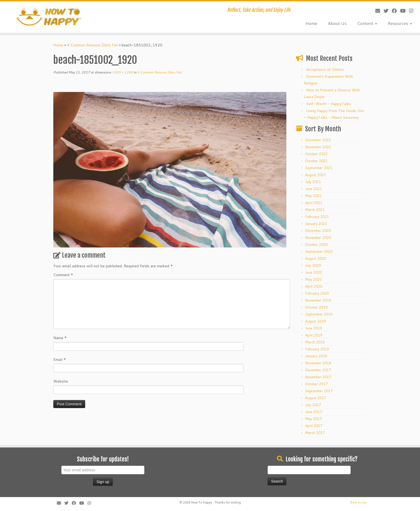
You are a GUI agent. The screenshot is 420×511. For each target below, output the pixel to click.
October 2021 (316, 161)
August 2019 (316, 321)
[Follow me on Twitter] (384, 11)
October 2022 (316, 154)
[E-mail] (376, 11)
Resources (400, 23)
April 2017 (314, 426)
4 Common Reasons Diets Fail (92, 45)
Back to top (359, 502)
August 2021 (316, 175)
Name (60, 338)
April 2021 (314, 203)
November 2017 (318, 377)
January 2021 (316, 224)
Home (311, 23)
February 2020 (317, 293)
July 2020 (313, 265)
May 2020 (313, 279)
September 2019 (319, 314)
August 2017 (316, 398)
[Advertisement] (191, 465)
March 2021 (315, 210)
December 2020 (318, 231)
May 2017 (313, 419)
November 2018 (318, 363)
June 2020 (314, 272)
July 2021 (313, 182)
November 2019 (318, 300)
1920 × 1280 (122, 72)
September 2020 (319, 251)
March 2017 (315, 433)
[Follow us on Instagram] (409, 11)
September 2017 (319, 391)
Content (367, 23)
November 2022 (318, 147)
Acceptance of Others (325, 69)
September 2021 (319, 168)
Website (61, 381)
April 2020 (314, 286)
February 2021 (317, 217)
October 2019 (316, 307)
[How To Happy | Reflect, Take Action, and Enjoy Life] (48, 17)
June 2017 (314, 412)
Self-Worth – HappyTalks (329, 104)
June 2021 (314, 189)
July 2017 (313, 405)
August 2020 (316, 258)
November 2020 (318, 238)
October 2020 (316, 245)
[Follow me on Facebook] (393, 11)
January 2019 (316, 356)
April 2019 (314, 335)
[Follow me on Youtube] (401, 11)
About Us (337, 23)
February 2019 (317, 349)
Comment (63, 275)
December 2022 (318, 140)
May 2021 (313, 196)
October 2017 (316, 384)
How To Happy (202, 502)
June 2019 (314, 328)
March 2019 (315, 342)
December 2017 (318, 370)
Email (60, 360)
